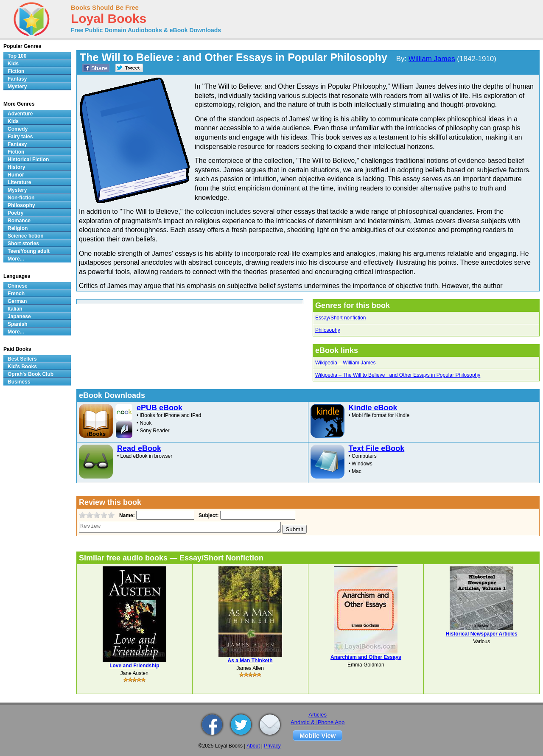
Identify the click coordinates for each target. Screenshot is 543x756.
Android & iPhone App (318, 722)
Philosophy (328, 330)
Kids (13, 64)
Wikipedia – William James (346, 363)
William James (432, 59)
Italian (15, 309)
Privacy (272, 746)
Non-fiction (21, 198)
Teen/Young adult (29, 251)
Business (19, 382)
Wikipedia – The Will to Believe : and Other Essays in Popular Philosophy (398, 375)
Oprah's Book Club (31, 374)
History (16, 167)
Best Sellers (22, 359)
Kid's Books (22, 367)
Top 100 (17, 56)
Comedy (18, 129)
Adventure (20, 114)
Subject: (208, 515)
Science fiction (26, 236)
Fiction (16, 71)
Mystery (17, 87)
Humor (16, 175)
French (16, 294)
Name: (126, 515)
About (253, 746)
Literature (19, 182)
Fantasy (17, 79)
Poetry (15, 213)
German (17, 301)
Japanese (19, 316)
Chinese (18, 286)
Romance (19, 221)
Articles (318, 715)
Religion (18, 228)
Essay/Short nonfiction (340, 318)
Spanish (18, 324)
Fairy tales (20, 137)
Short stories (23, 244)
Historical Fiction (28, 160)
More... (16, 259)
